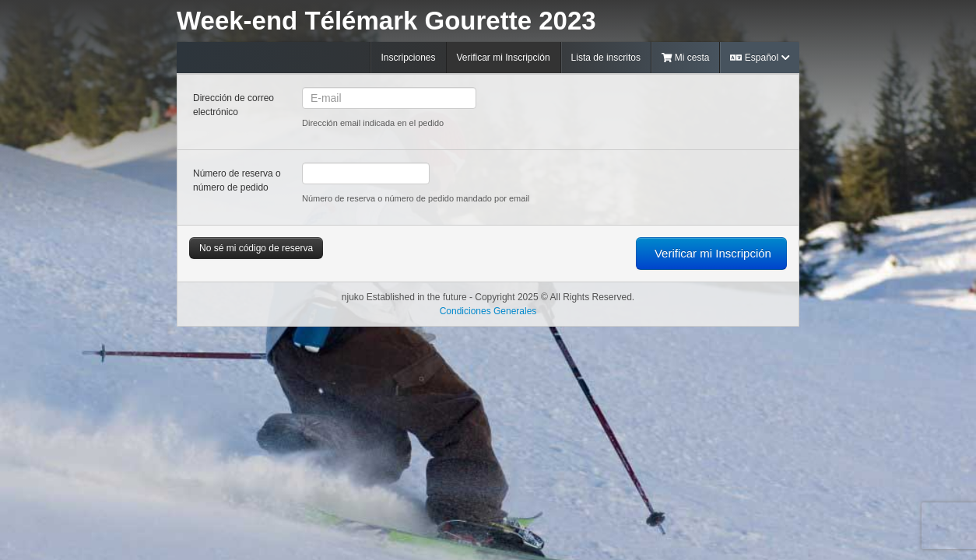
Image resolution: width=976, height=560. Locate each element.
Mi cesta (686, 58)
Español (760, 58)
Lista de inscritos (606, 58)
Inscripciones (408, 58)
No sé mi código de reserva (256, 248)
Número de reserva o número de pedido (237, 180)
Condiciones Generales (488, 311)
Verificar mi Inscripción (504, 58)
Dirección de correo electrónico (233, 105)
